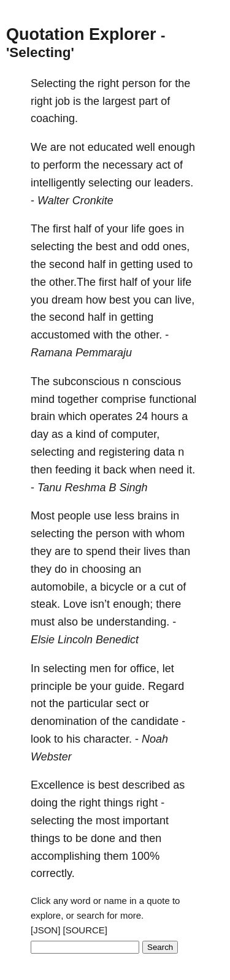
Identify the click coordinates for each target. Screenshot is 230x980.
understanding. (133, 622)
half (82, 229)
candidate (155, 721)
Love (75, 604)
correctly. (53, 873)
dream (67, 300)
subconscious (86, 381)
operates (111, 416)
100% (145, 856)
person (139, 83)
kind (86, 434)
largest (119, 101)
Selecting (53, 83)
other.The (72, 282)
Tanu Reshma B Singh (92, 488)
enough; (133, 604)
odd (150, 247)
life (138, 229)
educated (110, 147)
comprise (124, 399)
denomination (64, 721)
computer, (135, 434)
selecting (110, 183)
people (74, 516)
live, (185, 300)
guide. (130, 686)
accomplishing (66, 856)
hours (165, 416)
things (118, 803)
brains (152, 516)
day (40, 434)
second (67, 264)
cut (166, 587)
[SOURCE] (86, 930)
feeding (73, 470)
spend (101, 551)
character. (108, 739)
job (63, 101)
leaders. (174, 183)
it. (191, 470)
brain (43, 416)
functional (173, 399)
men (100, 668)
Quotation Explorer (81, 34)
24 (142, 416)
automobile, (59, 587)
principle (51, 686)
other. (148, 335)
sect (126, 703)
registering (125, 452)
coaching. (54, 118)
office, (145, 668)
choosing (104, 569)
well (146, 147)
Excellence (57, 785)
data (164, 452)
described (146, 785)
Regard (166, 686)
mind (43, 399)
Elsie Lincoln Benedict (85, 640)
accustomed (60, 335)
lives (155, 551)
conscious (156, 381)
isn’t (100, 604)
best (106, 247)
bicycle (117, 587)
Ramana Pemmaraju (81, 353)
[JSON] (45, 930)
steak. (45, 604)
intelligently (58, 183)
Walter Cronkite (75, 201)
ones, (176, 247)
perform (62, 165)
